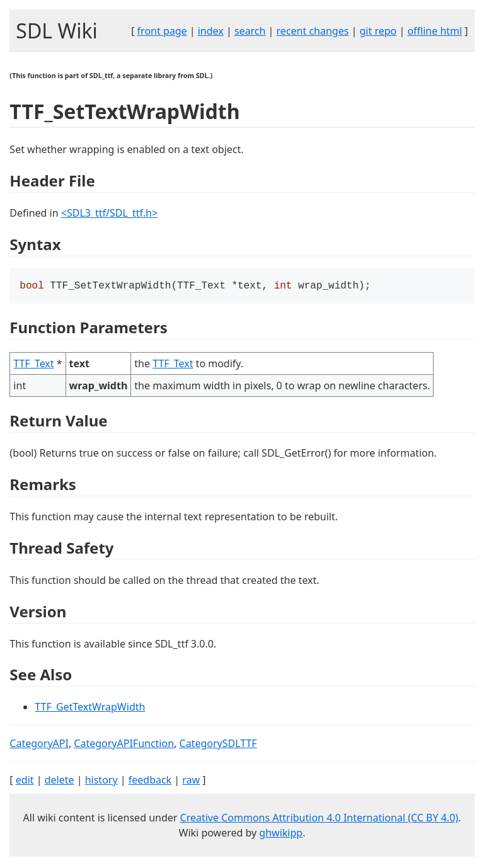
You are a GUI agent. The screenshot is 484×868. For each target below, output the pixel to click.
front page (162, 31)
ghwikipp (281, 834)
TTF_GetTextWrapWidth (90, 708)
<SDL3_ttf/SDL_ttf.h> (109, 213)
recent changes (313, 31)
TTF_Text (33, 365)
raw (191, 781)
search (250, 31)
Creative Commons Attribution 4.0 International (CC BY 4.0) (320, 819)
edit (25, 781)
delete (60, 781)
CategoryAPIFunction (124, 745)
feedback (150, 781)
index (211, 31)
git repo (378, 31)
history (101, 781)
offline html (435, 31)
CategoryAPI (39, 745)
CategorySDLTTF (218, 745)
